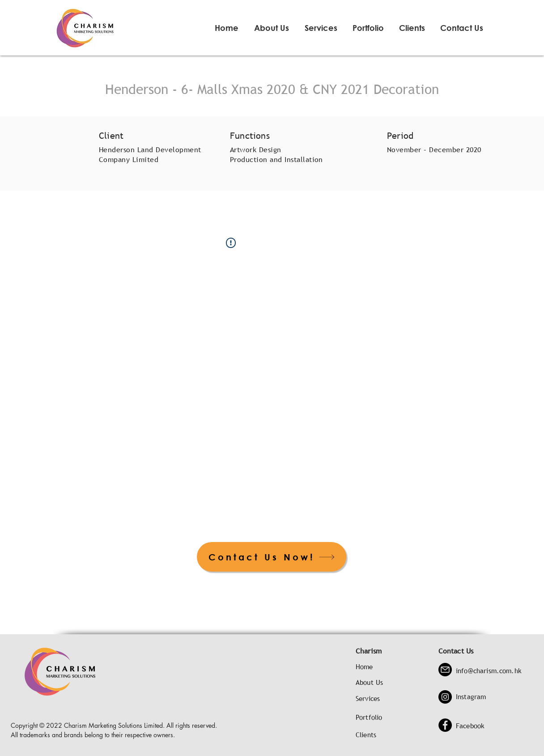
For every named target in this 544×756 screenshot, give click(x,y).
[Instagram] (445, 697)
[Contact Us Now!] (272, 557)
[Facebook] (445, 725)
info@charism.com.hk (489, 671)
